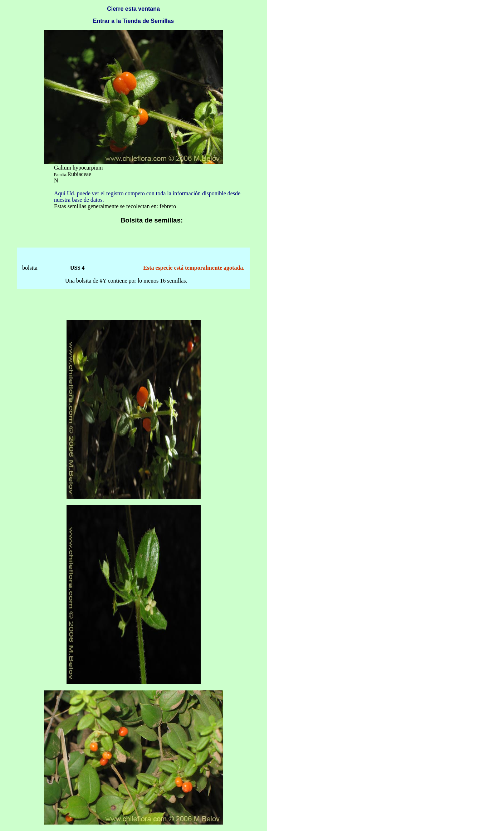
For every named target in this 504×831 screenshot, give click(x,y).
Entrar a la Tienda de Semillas (133, 21)
